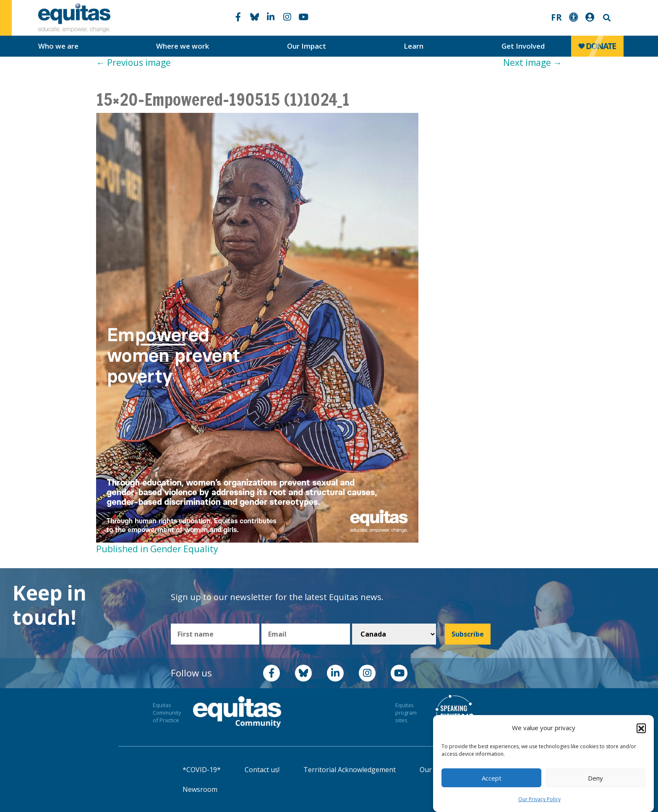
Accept (492, 781)
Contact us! (262, 770)
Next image (533, 63)
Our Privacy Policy (539, 803)
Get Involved (523, 46)
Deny (595, 781)
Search (606, 18)
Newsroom (200, 789)
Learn (414, 46)
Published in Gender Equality (157, 549)
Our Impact (307, 46)
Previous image (133, 63)
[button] (641, 731)
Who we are (58, 46)
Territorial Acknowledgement (350, 770)
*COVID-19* (202, 770)
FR (556, 17)
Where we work (183, 46)
